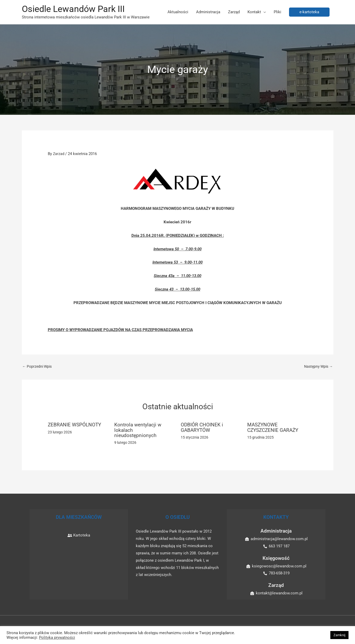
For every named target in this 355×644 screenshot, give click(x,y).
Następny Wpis (317, 367)
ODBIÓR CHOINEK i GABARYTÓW (203, 428)
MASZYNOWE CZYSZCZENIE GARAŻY (274, 428)
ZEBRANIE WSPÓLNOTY (76, 425)
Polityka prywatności (57, 638)
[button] (309, 12)
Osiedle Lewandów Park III (76, 9)
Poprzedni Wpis (38, 367)
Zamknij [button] (339, 635)
